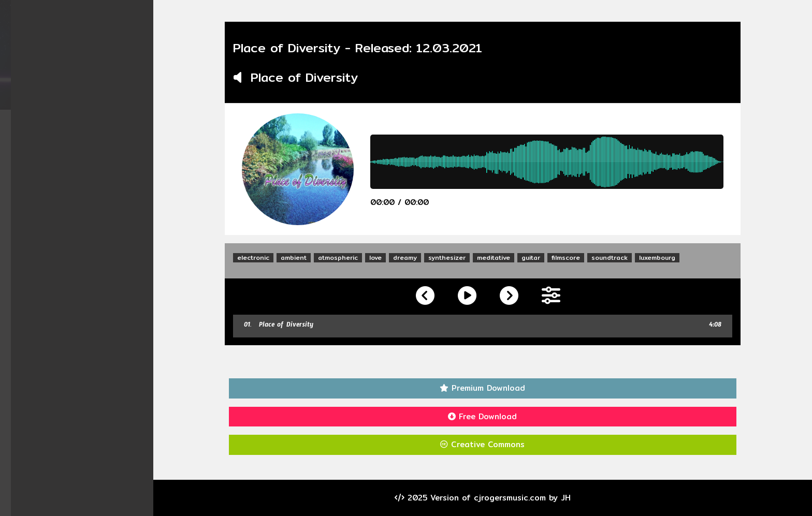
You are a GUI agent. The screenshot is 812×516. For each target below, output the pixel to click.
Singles (78, 159)
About (78, 199)
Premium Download (484, 388)
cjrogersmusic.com (511, 498)
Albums (78, 139)
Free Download (484, 416)
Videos (78, 179)
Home (78, 119)
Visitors (78, 239)
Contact (78, 219)
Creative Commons (484, 444)
